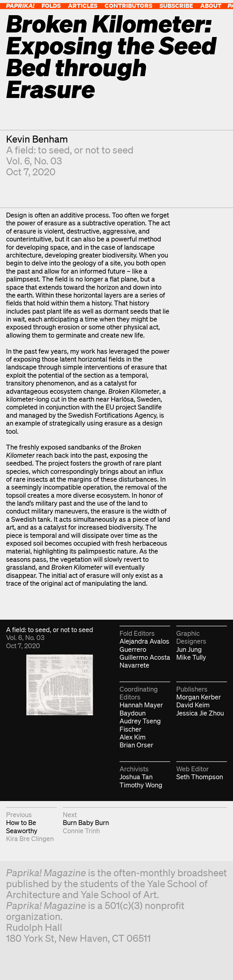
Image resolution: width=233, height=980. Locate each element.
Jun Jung (189, 649)
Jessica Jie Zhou (200, 713)
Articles (83, 6)
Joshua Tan (136, 777)
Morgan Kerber (199, 697)
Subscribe (176, 6)
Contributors (128, 6)
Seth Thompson (200, 777)
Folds (51, 6)
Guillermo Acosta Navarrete (145, 661)
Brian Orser (136, 745)
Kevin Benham (37, 139)
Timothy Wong (141, 785)
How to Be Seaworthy (22, 826)
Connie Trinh (81, 831)
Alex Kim (133, 737)
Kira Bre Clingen (30, 839)
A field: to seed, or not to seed (70, 150)
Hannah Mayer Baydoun (141, 709)
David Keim (193, 705)
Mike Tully (191, 657)
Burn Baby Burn (86, 822)
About (211, 6)
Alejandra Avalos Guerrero (144, 645)
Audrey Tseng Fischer (140, 725)
